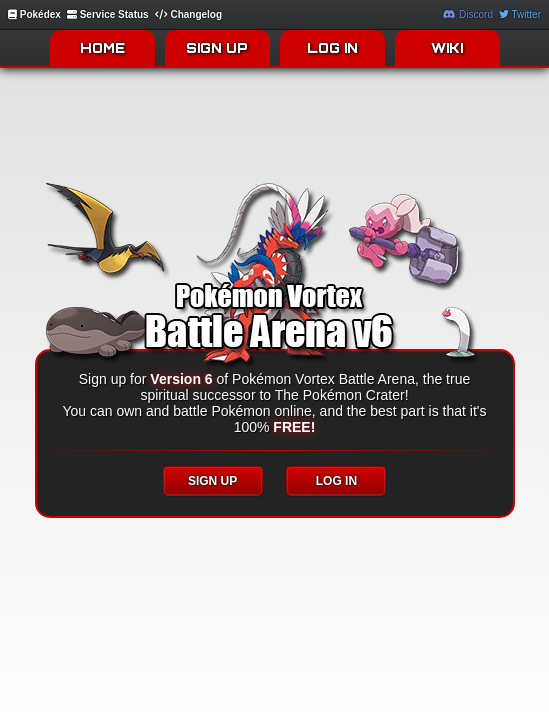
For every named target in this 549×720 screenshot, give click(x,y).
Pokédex (34, 14)
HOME (102, 48)
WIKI (447, 48)
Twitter (520, 14)
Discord (468, 14)
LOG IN (332, 48)
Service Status (108, 14)
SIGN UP (217, 48)
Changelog (188, 14)
